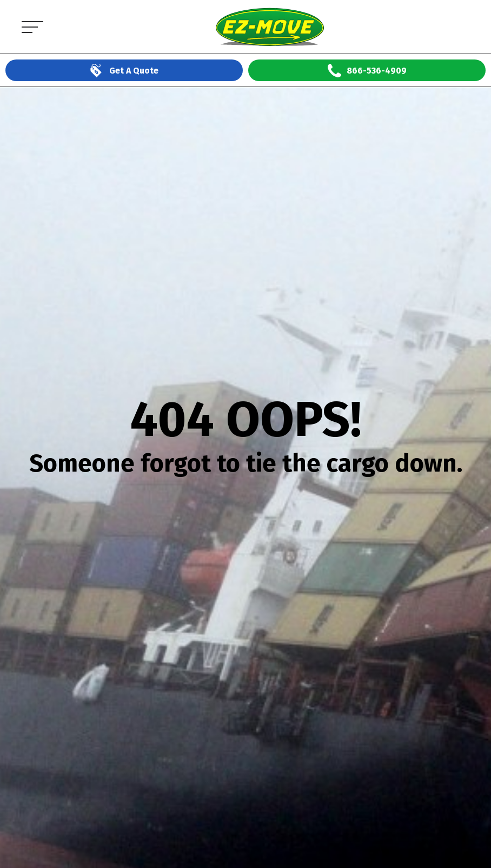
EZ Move (76, 5)
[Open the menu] (30, 27)
